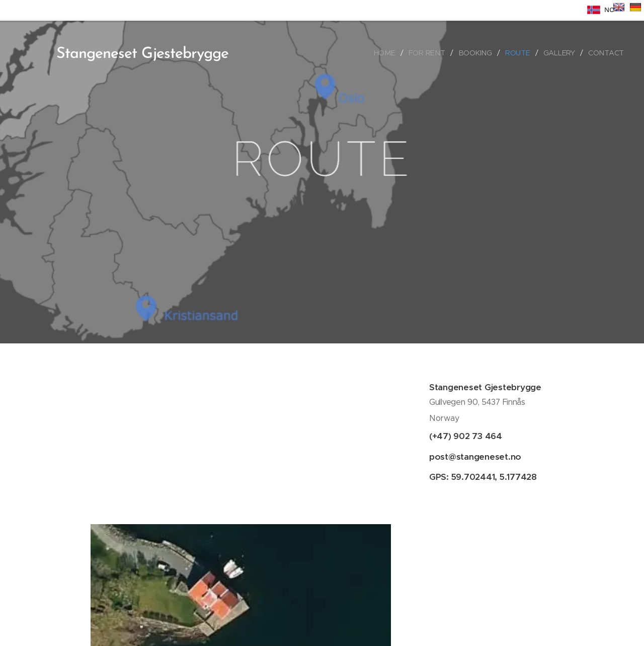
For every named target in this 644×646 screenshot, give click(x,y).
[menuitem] (388, 53)
